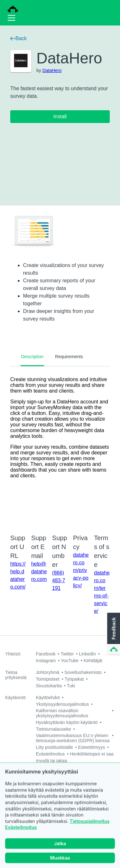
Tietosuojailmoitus (90, 830)
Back (19, 38)
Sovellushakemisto (83, 672)
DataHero (52, 70)
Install (60, 116)
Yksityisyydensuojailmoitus (62, 704)
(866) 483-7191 (59, 580)
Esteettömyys (92, 747)
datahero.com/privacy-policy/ (81, 570)
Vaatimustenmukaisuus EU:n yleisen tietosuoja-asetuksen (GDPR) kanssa (73, 738)
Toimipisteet (48, 679)
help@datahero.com (39, 571)
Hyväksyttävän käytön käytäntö (67, 722)
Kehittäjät (93, 661)
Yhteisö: (13, 654)
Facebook (46, 654)
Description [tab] (32, 357)
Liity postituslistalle (54, 747)
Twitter (67, 654)
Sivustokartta (49, 686)
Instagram (46, 661)
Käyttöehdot (48, 698)
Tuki (71, 686)
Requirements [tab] (69, 357)
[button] (113, 634)
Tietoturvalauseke (53, 729)
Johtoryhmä (48, 672)
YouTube (70, 661)
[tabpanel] (60, 446)
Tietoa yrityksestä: (16, 675)
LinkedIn (88, 654)
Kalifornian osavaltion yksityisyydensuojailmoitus (62, 713)
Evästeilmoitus (21, 837)
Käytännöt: (16, 698)
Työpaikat (74, 679)
